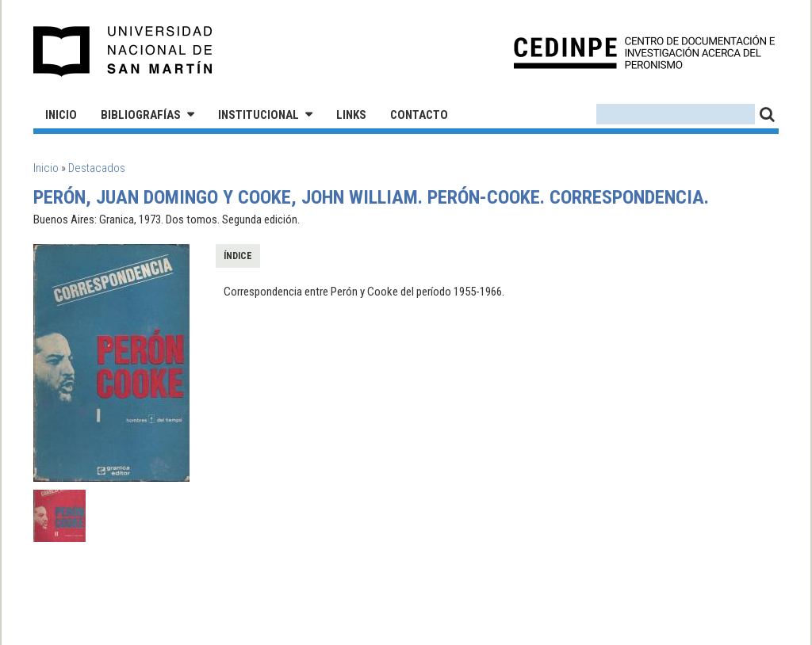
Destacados (97, 168)
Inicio (61, 115)
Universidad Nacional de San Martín (123, 52)
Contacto (419, 115)
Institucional (259, 115)
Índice (238, 256)
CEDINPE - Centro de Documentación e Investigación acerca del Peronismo (644, 52)
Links (351, 115)
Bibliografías (141, 115)
